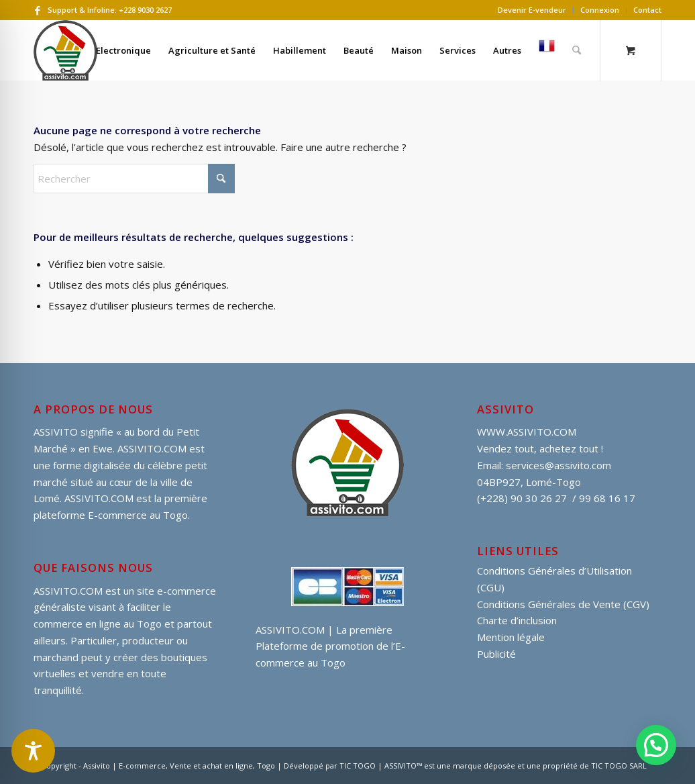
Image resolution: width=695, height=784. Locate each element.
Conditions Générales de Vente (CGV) (563, 604)
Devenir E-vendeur (532, 10)
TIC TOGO (358, 766)
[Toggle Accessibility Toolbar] (33, 751)
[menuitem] (532, 10)
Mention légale (511, 637)
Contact (647, 10)
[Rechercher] (577, 50)
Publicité (496, 654)
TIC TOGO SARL (619, 766)
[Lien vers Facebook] (38, 10)
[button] (656, 745)
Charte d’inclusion (517, 620)
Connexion (600, 10)
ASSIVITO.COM (68, 591)
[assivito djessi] (65, 50)
